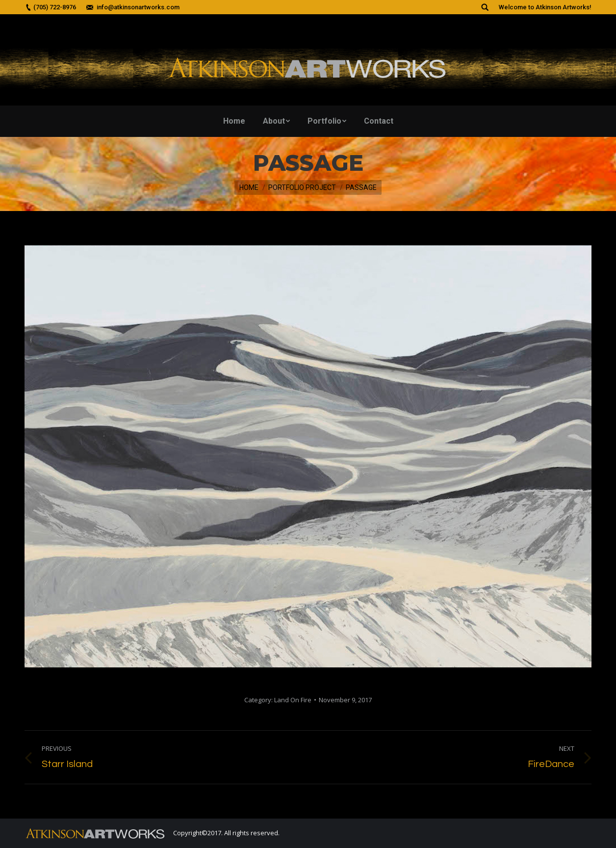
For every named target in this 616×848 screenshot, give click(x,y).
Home (249, 187)
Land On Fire (293, 700)
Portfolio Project (302, 187)
